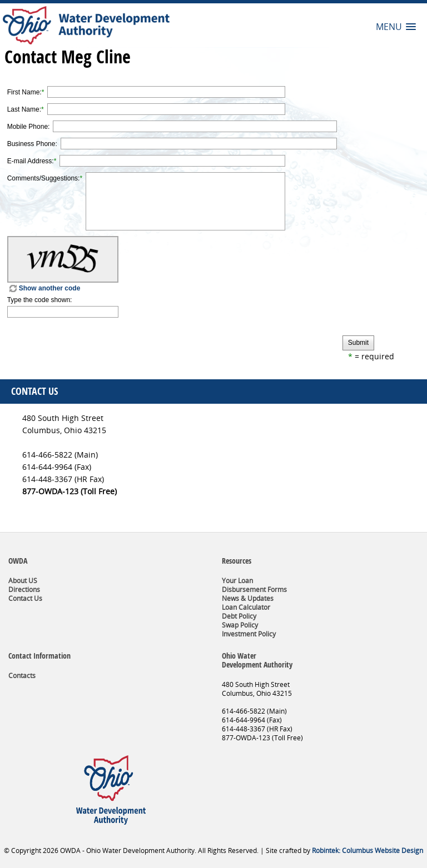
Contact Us (25, 598)
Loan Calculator (246, 607)
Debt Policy (239, 616)
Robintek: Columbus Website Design (368, 851)
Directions (24, 589)
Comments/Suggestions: (44, 178)
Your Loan (237, 581)
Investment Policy (249, 634)
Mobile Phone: (29, 127)
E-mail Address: (31, 161)
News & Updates (248, 598)
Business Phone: (32, 144)
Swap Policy (240, 625)
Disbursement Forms (254, 589)
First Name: (24, 92)
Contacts (22, 676)
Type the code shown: (40, 300)
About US (23, 581)
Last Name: (24, 109)
